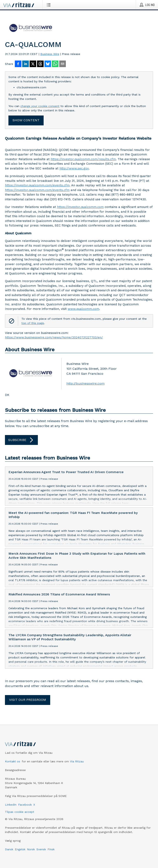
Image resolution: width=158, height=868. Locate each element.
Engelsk (20, 849)
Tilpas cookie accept (20, 812)
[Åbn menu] (49, 5)
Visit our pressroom (28, 700)
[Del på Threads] (40, 64)
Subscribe (21, 440)
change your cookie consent (40, 106)
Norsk (31, 849)
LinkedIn (11, 805)
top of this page (33, 323)
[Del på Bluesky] (48, 64)
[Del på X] (33, 64)
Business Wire (50, 54)
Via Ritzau (77, 761)
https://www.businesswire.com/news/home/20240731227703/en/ (54, 337)
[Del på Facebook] (18, 64)
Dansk (9, 849)
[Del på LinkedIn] (26, 64)
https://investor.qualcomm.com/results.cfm (83, 159)
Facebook (25, 805)
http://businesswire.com (85, 383)
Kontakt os (13, 761)
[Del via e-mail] (63, 64)
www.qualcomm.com (83, 309)
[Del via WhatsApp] (55, 64)
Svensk (41, 849)
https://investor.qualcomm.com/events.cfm (37, 185)
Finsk (51, 849)
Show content (26, 120)
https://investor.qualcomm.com (80, 207)
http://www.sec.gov (74, 168)
